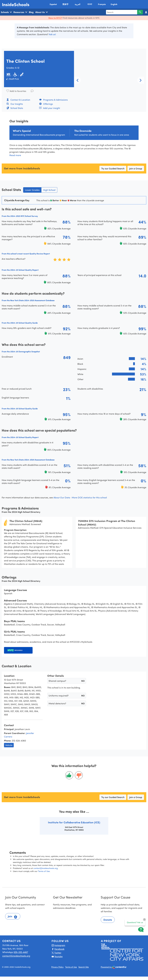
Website (9, 745)
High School (49, 190)
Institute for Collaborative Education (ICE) (74, 822)
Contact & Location (18, 100)
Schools (6, 12)
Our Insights (15, 104)
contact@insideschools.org (46, 868)
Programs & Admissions (53, 100)
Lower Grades (32, 190)
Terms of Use (44, 871)
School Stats (15, 108)
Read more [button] (15, 155)
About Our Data (62, 497)
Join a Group (136, 168)
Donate (108, 920)
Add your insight (49, 108)
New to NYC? (55, 18)
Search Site (84, 967)
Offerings (46, 104)
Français (102, 4)
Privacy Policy (57, 967)
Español (53, 4)
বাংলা (90, 4)
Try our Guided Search (113, 168)
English (114, 4)
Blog (31, 12)
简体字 (65, 4)
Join (13, 917)
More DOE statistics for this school (89, 497)
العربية (77, 4)
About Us (41, 12)
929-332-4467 (21, 952)
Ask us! (52, 34)
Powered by (113, 967)
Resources (20, 12)
